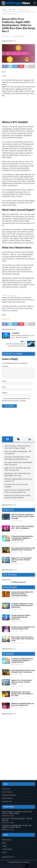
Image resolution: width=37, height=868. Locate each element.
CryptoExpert (21, 36)
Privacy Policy (6, 789)
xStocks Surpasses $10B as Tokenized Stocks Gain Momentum (21, 617)
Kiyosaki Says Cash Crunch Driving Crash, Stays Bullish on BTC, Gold (22, 694)
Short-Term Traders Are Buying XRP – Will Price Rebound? (23, 527)
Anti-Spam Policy (7, 801)
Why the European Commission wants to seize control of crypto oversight (23, 516)
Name (4, 381)
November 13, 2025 (18, 609)
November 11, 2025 (18, 631)
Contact (4, 852)
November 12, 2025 (18, 621)
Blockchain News (10, 587)
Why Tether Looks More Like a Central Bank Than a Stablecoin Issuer (23, 639)
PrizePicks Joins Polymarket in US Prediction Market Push (23, 628)
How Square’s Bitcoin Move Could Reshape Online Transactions (23, 549)
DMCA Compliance (7, 798)
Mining (4, 843)
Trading (4, 846)
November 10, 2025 (18, 643)
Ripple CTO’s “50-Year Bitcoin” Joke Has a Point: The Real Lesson (22, 560)
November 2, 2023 (9, 36)
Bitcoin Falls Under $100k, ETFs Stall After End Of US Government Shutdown (22, 594)
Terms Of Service (7, 792)
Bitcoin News (9, 654)
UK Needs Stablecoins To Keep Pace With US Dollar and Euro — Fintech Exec (23, 605)
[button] (34, 3)
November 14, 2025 (18, 598)
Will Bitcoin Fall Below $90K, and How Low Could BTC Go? (23, 704)
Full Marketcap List (19, 582)
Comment (5, 366)
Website (5, 393)
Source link (6, 319)
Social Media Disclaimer (9, 795)
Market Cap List (7, 840)
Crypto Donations (7, 849)
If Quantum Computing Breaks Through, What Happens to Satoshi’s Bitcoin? (22, 538)
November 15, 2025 (18, 521)
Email (4, 387)
